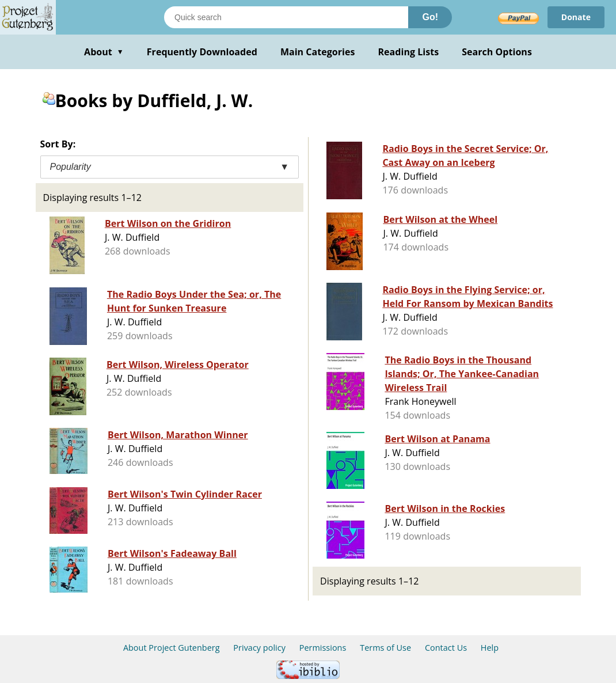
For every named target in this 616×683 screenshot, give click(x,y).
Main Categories (318, 52)
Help (490, 648)
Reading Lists (409, 52)
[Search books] (286, 17)
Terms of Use (385, 648)
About (104, 52)
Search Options (497, 52)
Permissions (323, 648)
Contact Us (446, 648)
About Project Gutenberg (172, 648)
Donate (576, 17)
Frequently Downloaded (202, 52)
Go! (430, 17)
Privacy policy (259, 648)
